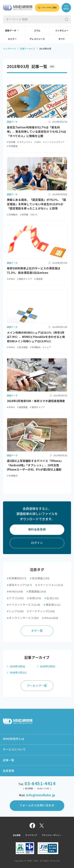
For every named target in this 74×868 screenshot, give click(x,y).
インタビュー (62, 30)
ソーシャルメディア (54, 142)
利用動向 (12, 215)
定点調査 (22, 347)
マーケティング (41, 611)
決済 (34, 598)
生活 (52, 598)
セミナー (12, 39)
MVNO (11, 279)
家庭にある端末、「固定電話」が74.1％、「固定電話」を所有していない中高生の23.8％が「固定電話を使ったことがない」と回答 (36, 204)
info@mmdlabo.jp (41, 795)
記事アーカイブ (28, 49)
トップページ (9, 49)
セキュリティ (25, 142)
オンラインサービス (23, 618)
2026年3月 (17, 666)
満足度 (39, 279)
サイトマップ (31, 835)
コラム (37, 30)
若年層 (11, 142)
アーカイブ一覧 (37, 686)
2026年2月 (48, 666)
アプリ (15, 598)
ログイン (37, 543)
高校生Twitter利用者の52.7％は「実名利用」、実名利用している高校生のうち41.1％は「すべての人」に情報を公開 (36, 132)
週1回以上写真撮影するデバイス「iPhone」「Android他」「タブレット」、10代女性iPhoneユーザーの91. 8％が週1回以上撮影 (35, 465)
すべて (62, 39)
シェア (47, 347)
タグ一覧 (37, 631)
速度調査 (22, 407)
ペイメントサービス (24, 605)
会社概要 (17, 835)
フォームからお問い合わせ (37, 805)
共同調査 (12, 146)
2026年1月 (18, 673)
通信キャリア (25, 279)
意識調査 (36, 591)
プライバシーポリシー (51, 835)
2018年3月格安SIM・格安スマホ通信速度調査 (36, 401)
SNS (38, 142)
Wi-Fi (34, 215)
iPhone (50, 618)
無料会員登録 (37, 529)
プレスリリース (37, 39)
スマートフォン (49, 585)
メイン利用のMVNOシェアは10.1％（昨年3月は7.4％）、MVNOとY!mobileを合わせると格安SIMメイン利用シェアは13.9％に (36, 337)
